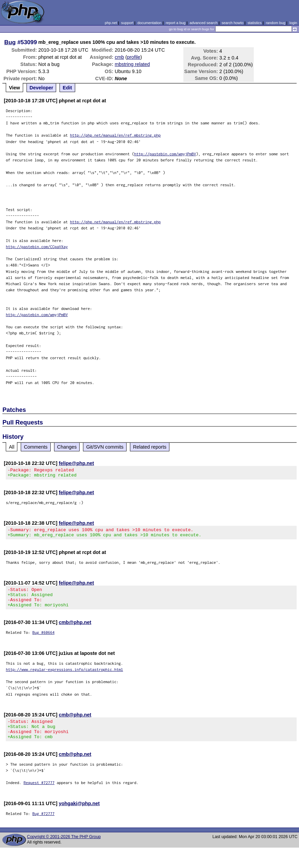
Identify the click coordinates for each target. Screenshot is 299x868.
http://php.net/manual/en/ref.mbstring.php (115, 135)
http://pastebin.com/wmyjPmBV (165, 154)
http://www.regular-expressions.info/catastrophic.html (64, 678)
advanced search (203, 23)
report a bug (176, 23)
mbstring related (132, 64)
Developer (41, 88)
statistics (255, 23)
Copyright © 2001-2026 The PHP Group (64, 849)
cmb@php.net (75, 630)
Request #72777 (39, 795)
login (293, 23)
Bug (10, 42)
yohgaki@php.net (79, 816)
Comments (36, 447)
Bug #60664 (43, 640)
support (127, 23)
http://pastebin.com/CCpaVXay (37, 247)
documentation (149, 23)
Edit (67, 88)
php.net (111, 23)
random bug (276, 23)
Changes (67, 447)
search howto (232, 23)
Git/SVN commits (105, 447)
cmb (119, 57)
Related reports (150, 447)
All (12, 447)
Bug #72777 (43, 826)
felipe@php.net (77, 463)
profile (134, 57)
